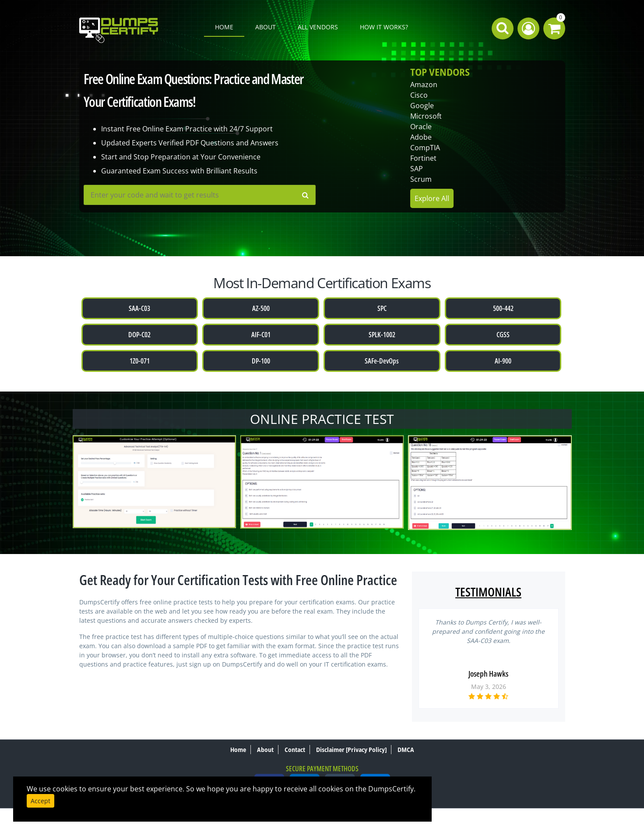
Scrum (421, 179)
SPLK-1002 (382, 335)
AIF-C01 (261, 335)
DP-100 (261, 361)
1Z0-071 (140, 361)
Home (224, 27)
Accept (40, 801)
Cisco (419, 95)
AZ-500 (261, 308)
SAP (417, 169)
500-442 (503, 308)
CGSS (503, 335)
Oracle (421, 127)
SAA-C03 (139, 308)
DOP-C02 (139, 335)
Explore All (432, 198)
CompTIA (425, 148)
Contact (295, 750)
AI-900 (503, 361)
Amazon (424, 85)
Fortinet (423, 158)
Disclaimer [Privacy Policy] (351, 750)
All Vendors (318, 27)
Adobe (421, 137)
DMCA (406, 750)
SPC (382, 308)
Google (422, 106)
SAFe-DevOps (382, 361)
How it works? (384, 27)
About (266, 27)
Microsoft (426, 116)
